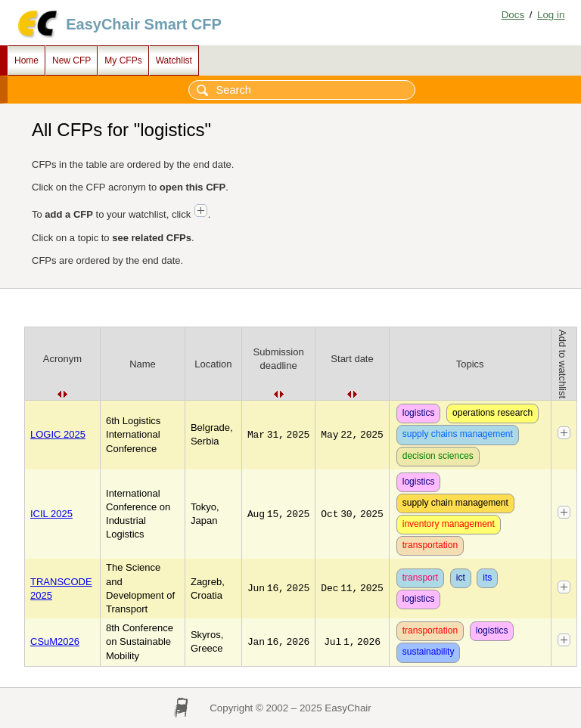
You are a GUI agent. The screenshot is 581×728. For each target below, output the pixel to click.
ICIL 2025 (51, 514)
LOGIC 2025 (58, 434)
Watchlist (174, 60)
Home (26, 60)
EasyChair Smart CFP (144, 24)
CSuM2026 (55, 641)
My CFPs (123, 60)
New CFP (71, 60)
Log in (551, 15)
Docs (513, 15)
